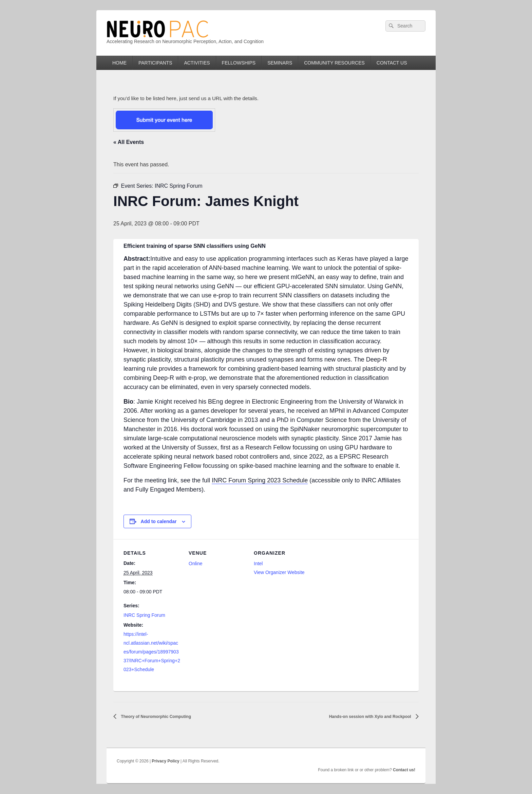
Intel (258, 564)
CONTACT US (392, 63)
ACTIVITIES (197, 63)
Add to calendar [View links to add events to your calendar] (159, 521)
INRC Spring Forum (144, 615)
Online (195, 564)
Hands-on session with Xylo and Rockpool (371, 717)
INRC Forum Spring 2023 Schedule (260, 480)
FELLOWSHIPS (239, 63)
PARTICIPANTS (155, 63)
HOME (119, 63)
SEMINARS (280, 63)
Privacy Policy (165, 761)
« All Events (129, 142)
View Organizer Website (279, 572)
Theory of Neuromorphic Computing (155, 717)
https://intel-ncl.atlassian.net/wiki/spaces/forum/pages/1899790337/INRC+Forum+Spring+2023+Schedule (152, 652)
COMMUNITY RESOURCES (334, 63)
